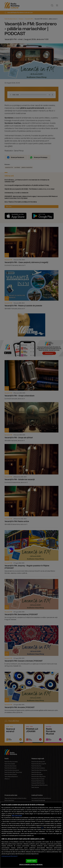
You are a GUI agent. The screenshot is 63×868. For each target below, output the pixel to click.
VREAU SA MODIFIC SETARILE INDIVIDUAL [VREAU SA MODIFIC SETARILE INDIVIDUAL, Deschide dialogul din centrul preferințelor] (31, 865)
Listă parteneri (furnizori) (9, 856)
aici (42, 828)
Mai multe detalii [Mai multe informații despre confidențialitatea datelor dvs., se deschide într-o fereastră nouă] (17, 816)
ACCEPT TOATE (31, 861)
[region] (31, 835)
